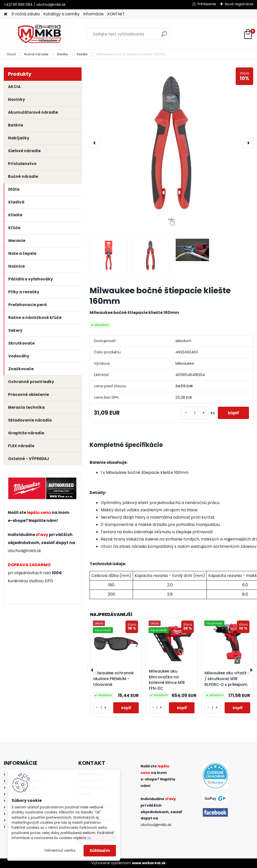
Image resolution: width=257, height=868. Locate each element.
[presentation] (95, 143)
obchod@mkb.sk (24, 551)
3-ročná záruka (25, 14)
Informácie (94, 14)
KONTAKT (116, 14)
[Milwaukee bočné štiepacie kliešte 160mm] (171, 143)
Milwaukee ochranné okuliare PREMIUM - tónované (113, 679)
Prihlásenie (207, 4)
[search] (164, 36)
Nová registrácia (239, 4)
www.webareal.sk (149, 863)
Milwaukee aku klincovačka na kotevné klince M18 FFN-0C (167, 680)
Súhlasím (100, 851)
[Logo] (38, 34)
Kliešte (63, 54)
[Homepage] (6, 14)
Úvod (11, 54)
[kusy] (195, 413)
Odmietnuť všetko (60, 851)
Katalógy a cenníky (62, 14)
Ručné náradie (36, 54)
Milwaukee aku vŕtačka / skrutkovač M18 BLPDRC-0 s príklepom (227, 679)
